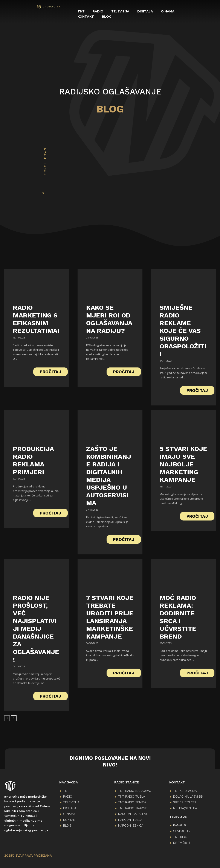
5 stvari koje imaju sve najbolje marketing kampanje (183, 464)
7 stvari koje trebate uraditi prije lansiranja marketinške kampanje (110, 616)
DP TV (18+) (182, 842)
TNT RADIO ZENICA (132, 802)
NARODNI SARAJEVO (133, 813)
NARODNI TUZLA (130, 819)
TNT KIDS (180, 836)
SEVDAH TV (182, 830)
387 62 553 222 (185, 802)
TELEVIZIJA (71, 802)
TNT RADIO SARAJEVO (135, 790)
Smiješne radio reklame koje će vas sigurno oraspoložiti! (183, 330)
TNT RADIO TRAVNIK (133, 807)
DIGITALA (70, 807)
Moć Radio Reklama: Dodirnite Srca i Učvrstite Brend (178, 616)
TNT (66, 790)
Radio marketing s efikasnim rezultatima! (36, 318)
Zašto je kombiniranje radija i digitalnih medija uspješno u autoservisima (109, 475)
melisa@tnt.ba (185, 807)
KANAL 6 (180, 825)
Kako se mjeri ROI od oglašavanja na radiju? (109, 318)
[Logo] (49, 7)
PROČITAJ (50, 371)
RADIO (68, 796)
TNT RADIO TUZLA (132, 796)
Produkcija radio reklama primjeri (33, 460)
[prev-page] (7, 718)
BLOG (67, 825)
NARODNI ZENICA (131, 825)
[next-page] (14, 718)
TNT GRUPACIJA (185, 790)
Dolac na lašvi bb (188, 796)
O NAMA (69, 813)
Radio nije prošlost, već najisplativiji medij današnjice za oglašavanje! (36, 628)
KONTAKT (70, 819)
